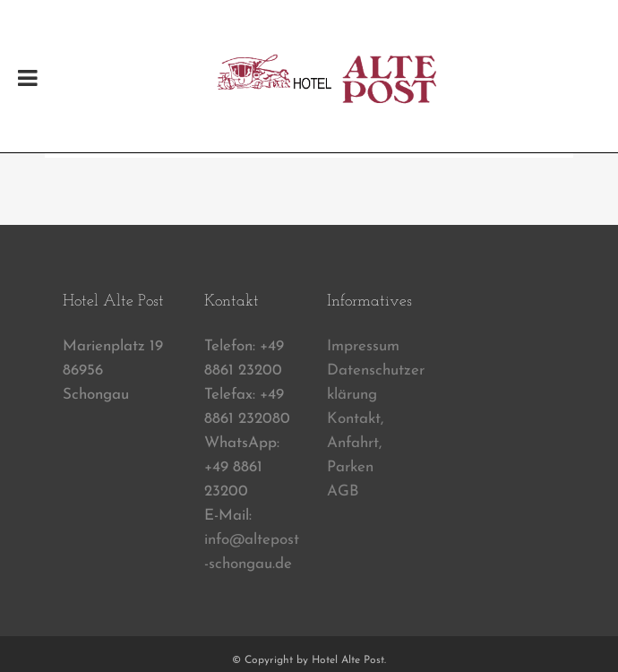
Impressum (363, 346)
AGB (343, 491)
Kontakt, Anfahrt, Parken (355, 443)
